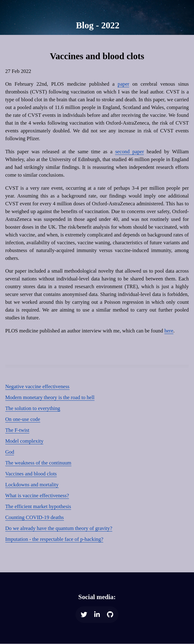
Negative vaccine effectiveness (37, 386)
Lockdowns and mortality (32, 485)
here (169, 331)
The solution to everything (33, 408)
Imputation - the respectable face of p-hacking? (54, 539)
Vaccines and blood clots (31, 474)
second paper (129, 152)
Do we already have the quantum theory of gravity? (59, 528)
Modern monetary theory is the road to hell (50, 397)
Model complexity (24, 441)
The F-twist (17, 430)
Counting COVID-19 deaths (35, 517)
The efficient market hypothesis (38, 506)
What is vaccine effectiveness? (37, 496)
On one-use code (23, 419)
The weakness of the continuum (38, 463)
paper (123, 84)
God (10, 452)
